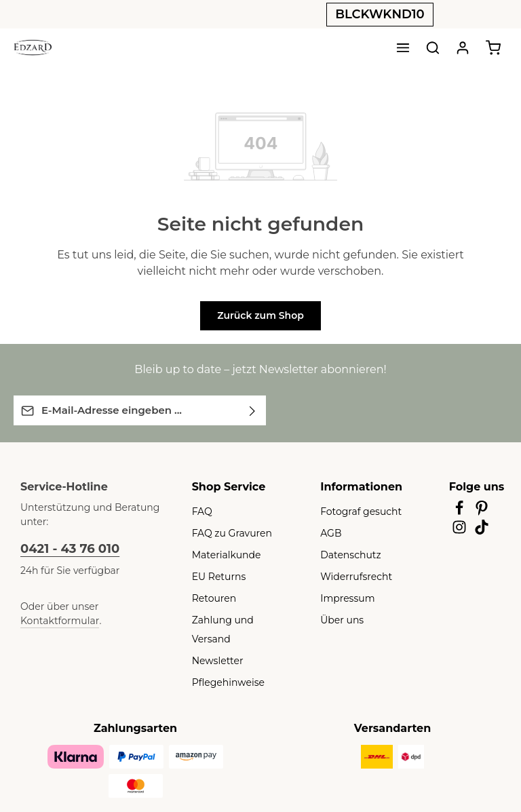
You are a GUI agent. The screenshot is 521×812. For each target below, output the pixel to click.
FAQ (201, 511)
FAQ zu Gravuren (229, 533)
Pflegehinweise (224, 663)
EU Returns (216, 576)
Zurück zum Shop (260, 315)
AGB (330, 533)
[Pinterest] (482, 511)
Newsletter (214, 641)
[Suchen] (433, 47)
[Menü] (403, 47)
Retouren (212, 598)
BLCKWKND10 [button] (380, 14)
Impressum (344, 598)
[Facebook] (461, 511)
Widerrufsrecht (351, 576)
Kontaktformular (126, 606)
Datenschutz (347, 554)
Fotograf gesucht (356, 511)
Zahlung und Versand (237, 619)
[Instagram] (461, 530)
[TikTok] (482, 530)
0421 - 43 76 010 (66, 548)
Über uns (340, 619)
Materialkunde (222, 554)
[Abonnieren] (253, 410)
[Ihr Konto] (463, 47)
